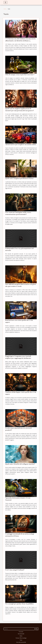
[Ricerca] (19, 629)
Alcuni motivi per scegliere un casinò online (21, 144)
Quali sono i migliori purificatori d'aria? (19, 178)
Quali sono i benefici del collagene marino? (20, 464)
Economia (21, 632)
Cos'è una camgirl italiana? (15, 570)
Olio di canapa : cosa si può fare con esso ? (20, 75)
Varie (21, 640)
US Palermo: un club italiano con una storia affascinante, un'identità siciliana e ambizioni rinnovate (20, 41)
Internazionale (21, 634)
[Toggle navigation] (5, 2)
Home (5, 9)
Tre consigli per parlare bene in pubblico (19, 604)
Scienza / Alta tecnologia (21, 638)
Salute (21, 636)
